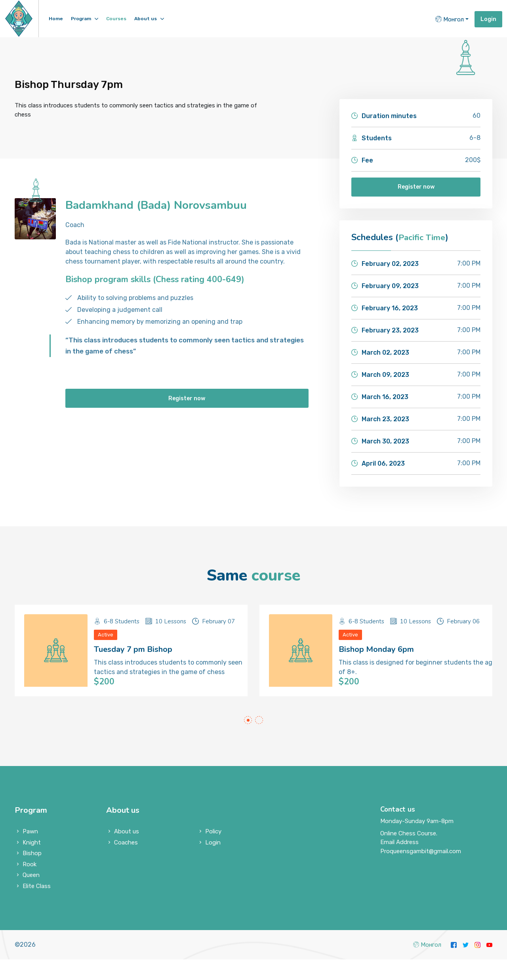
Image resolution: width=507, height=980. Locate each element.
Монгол (450, 19)
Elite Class (37, 907)
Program (81, 19)
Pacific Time (423, 239)
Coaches (126, 863)
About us (146, 19)
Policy (213, 852)
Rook (30, 885)
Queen (31, 896)
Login (488, 19)
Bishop (32, 874)
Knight (32, 863)
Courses (116, 19)
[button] (248, 741)
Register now (416, 188)
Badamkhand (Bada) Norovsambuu (161, 205)
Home (56, 19)
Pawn (30, 852)
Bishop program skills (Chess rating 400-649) (157, 279)
